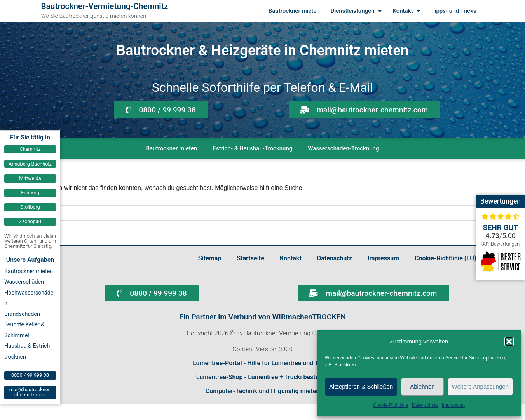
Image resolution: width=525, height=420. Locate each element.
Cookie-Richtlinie (391, 405)
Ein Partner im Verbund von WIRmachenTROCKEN (262, 317)
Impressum (453, 405)
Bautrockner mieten (294, 11)
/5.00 (501, 236)
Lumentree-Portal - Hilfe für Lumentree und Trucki (262, 363)
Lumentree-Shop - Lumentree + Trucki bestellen (262, 377)
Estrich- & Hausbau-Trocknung (252, 148)
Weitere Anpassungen (481, 386)
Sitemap (210, 258)
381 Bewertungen (501, 244)
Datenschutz (425, 405)
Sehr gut (501, 227)
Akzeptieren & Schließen (361, 386)
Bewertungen (501, 201)
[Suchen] (254, 213)
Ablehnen (422, 386)
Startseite (250, 258)
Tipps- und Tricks (453, 11)
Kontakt (406, 11)
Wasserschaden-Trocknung (343, 148)
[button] (509, 342)
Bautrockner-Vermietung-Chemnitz (105, 6)
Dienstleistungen (356, 11)
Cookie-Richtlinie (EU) (446, 258)
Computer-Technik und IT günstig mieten (263, 391)
